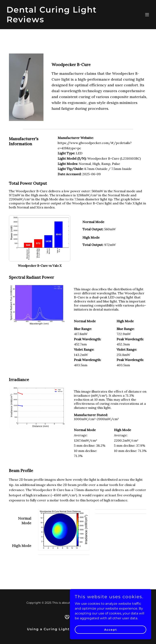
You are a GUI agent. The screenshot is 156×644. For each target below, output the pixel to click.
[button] (147, 15)
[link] (56, 21)
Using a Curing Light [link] (48, 629)
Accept (111, 629)
